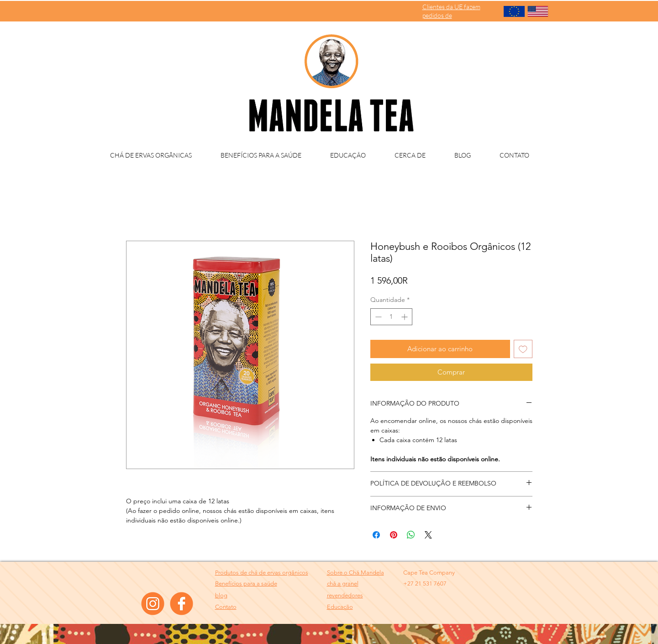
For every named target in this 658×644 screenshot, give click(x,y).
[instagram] (153, 604)
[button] (345, 595)
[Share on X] (428, 535)
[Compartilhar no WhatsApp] (411, 535)
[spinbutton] (391, 317)
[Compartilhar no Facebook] (376, 535)
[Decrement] (377, 317)
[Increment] (405, 317)
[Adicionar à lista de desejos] (523, 349)
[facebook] (182, 604)
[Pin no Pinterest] (394, 535)
